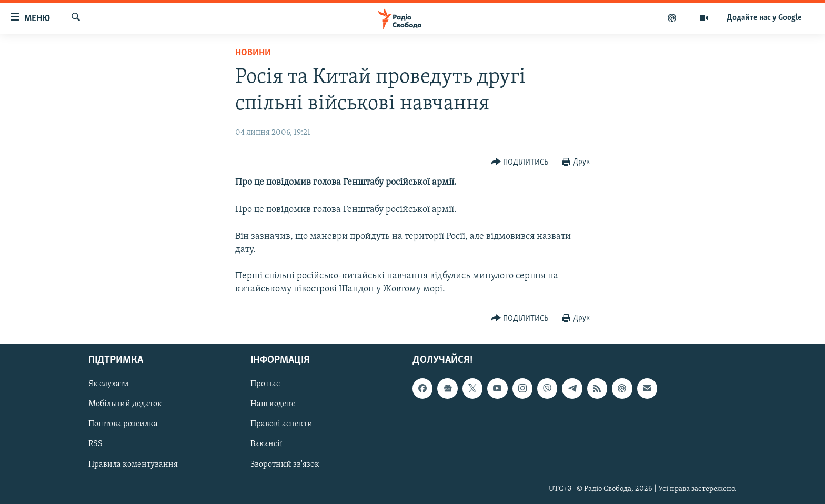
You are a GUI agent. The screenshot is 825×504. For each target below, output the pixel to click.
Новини (253, 53)
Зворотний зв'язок (285, 464)
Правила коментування (133, 464)
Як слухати (109, 384)
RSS (95, 444)
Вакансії (266, 444)
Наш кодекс (273, 404)
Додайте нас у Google (764, 18)
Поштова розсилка (123, 424)
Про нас (265, 384)
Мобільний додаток (125, 404)
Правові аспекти (281, 424)
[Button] (520, 162)
